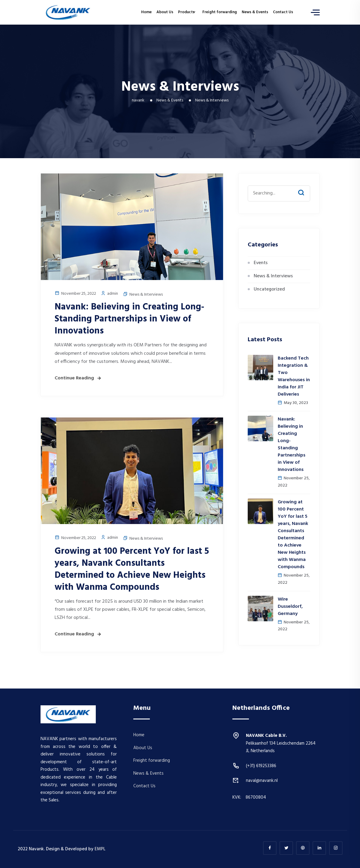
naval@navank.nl (262, 781)
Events (261, 263)
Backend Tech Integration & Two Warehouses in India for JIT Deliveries (294, 376)
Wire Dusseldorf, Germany (290, 607)
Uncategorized (269, 289)
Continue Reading (74, 378)
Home (146, 12)
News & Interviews (146, 295)
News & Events (255, 12)
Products (186, 12)
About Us (165, 12)
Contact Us (283, 12)
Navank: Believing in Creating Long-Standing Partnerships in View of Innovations (129, 319)
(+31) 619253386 (261, 766)
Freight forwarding (220, 12)
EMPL (100, 849)
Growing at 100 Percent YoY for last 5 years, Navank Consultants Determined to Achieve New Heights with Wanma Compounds (132, 569)
